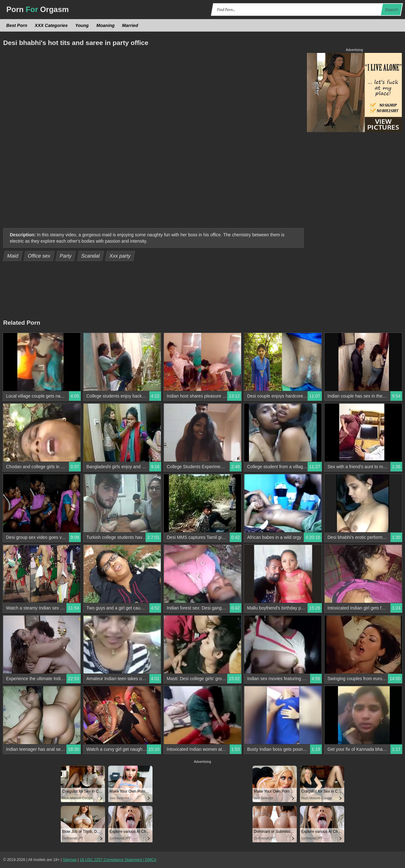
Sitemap (70, 860)
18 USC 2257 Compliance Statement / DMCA (118, 860)
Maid (13, 256)
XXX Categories (51, 25)
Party (66, 256)
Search (391, 10)
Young (82, 25)
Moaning (105, 25)
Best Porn (17, 25)
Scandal (91, 256)
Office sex (39, 256)
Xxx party (120, 256)
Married (130, 25)
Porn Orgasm (37, 9)
